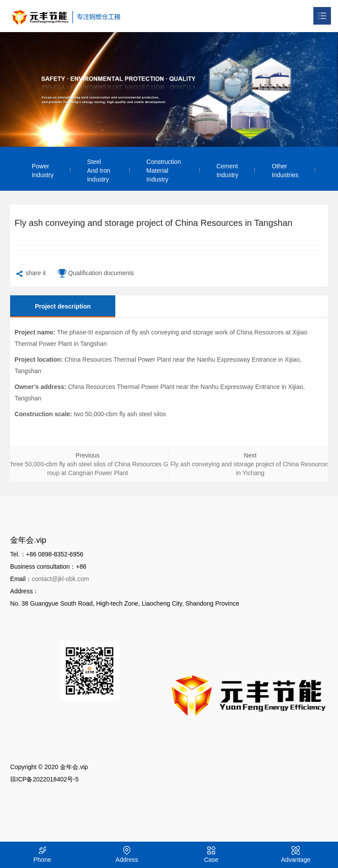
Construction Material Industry (164, 171)
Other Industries (285, 171)
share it (30, 274)
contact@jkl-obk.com (60, 579)
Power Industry (43, 171)
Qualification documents (96, 274)
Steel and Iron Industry (99, 171)
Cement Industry (228, 171)
